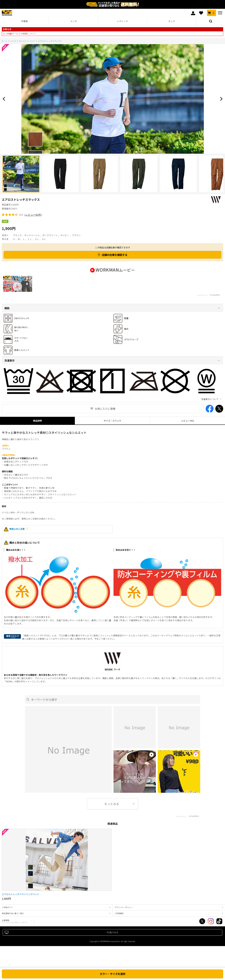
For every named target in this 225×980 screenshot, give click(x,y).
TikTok (219, 928)
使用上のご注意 (14, 536)
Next (220, 99)
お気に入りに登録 (105, 415)
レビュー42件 (33, 215)
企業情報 (15, 928)
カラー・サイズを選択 (113, 974)
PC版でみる (112, 939)
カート (211, 13)
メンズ (74, 21)
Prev (5, 99)
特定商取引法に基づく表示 (13, 920)
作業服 (24, 21)
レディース (122, 21)
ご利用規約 (119, 920)
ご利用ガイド (7, 914)
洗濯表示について (210, 406)
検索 (211, 21)
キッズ (172, 21)
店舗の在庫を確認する (115, 255)
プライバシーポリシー (124, 914)
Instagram (211, 928)
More (113, 810)
